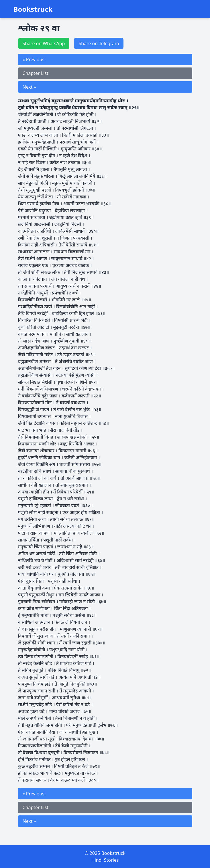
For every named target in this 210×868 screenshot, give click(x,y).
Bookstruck (33, 9)
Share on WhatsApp (44, 43)
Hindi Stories (105, 860)
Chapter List (36, 73)
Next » (29, 87)
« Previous (34, 59)
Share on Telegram (99, 43)
